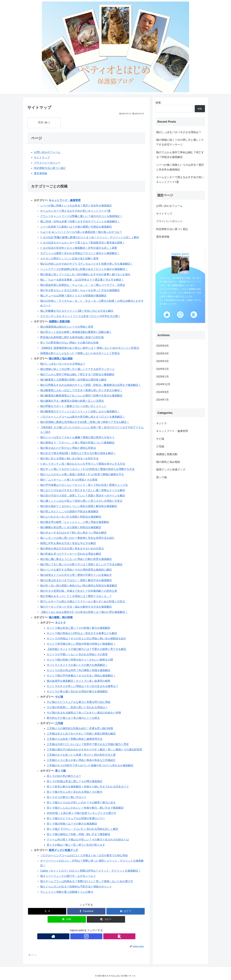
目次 (42, 122)
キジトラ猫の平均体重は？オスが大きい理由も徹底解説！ (81, 676)
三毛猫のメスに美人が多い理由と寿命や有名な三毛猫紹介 (81, 760)
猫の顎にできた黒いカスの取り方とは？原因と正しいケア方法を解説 (81, 564)
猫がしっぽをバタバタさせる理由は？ (63, 364)
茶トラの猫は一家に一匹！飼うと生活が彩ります (76, 845)
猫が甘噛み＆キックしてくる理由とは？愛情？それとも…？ (76, 596)
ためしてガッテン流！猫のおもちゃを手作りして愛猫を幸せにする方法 (83, 464)
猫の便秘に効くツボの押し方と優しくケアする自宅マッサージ (77, 369)
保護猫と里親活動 (59, 321)
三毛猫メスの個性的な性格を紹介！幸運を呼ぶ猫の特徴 (80, 729)
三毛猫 (59, 723)
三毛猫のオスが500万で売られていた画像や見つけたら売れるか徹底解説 (90, 766)
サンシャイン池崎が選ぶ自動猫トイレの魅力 (67, 892)
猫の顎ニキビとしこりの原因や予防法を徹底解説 (69, 511)
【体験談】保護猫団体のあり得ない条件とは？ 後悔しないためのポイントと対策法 (90, 348)
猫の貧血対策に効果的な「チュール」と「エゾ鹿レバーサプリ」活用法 (83, 285)
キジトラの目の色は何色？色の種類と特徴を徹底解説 (79, 670)
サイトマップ (42, 157)
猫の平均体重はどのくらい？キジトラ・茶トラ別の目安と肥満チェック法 (84, 485)
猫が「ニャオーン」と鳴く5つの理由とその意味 (69, 480)
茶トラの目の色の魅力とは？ (64, 776)
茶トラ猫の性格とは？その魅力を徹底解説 (72, 824)
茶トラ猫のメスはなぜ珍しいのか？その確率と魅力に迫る (81, 802)
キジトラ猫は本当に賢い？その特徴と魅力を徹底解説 (79, 628)
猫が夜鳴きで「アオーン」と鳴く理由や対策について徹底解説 (77, 443)
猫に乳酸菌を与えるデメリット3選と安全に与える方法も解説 (77, 311)
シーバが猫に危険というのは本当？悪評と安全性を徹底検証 (76, 206)
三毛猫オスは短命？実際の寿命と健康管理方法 (75, 739)
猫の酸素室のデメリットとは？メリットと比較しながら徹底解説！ (80, 411)
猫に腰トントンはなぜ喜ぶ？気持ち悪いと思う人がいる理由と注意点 (81, 501)
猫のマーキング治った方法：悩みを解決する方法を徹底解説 (76, 607)
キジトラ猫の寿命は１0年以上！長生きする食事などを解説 (82, 633)
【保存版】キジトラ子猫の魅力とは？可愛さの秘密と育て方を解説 (86, 649)
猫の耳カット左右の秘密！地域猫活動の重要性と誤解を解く (76, 332)
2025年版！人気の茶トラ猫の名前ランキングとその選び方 (81, 813)
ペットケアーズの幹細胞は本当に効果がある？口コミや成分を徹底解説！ (84, 269)
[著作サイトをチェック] (80, 936)
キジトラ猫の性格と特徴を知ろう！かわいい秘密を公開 (80, 660)
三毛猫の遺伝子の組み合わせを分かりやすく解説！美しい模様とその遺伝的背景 (94, 750)
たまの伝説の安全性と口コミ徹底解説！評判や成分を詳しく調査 (79, 248)
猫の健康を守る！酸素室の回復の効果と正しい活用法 (72, 401)
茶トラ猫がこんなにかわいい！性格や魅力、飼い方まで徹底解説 (85, 808)
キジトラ (60, 623)
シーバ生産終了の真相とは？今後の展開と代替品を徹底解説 (76, 227)
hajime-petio (180, 254)
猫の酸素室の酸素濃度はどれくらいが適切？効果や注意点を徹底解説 (81, 396)
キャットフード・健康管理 (65, 200)
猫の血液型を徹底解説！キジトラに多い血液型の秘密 (79, 681)
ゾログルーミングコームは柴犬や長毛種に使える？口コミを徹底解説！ (83, 417)
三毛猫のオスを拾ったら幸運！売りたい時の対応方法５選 (81, 755)
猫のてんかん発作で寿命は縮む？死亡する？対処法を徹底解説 (77, 374)
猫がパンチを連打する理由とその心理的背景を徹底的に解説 (76, 570)
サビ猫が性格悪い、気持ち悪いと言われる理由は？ (77, 707)
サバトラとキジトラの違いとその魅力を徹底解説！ (77, 665)
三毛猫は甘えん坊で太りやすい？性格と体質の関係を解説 (81, 734)
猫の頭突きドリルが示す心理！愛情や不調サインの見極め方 (76, 575)
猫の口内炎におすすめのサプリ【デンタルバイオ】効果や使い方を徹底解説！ (87, 264)
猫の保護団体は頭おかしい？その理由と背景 (67, 327)
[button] (106, 919)
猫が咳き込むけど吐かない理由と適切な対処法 (68, 448)
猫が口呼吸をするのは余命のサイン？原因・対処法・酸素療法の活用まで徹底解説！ (91, 385)
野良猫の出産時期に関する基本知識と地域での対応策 (72, 337)
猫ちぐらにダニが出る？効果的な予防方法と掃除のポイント (76, 887)
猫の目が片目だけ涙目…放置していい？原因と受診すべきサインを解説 (83, 496)
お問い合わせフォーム (47, 152)
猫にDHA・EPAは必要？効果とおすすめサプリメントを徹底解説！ (80, 221)
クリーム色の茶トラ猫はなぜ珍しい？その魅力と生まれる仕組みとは (88, 840)
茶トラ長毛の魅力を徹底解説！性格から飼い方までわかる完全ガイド (88, 787)
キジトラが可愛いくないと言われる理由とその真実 (77, 654)
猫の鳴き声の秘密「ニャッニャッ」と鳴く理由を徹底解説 (75, 522)
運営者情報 (41, 173)
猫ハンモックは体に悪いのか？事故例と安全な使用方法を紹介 (77, 538)
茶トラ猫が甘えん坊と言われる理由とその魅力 (75, 792)
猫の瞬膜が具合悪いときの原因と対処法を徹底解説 (71, 527)
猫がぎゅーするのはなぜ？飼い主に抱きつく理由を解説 (73, 533)
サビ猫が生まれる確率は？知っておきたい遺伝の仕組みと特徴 (84, 713)
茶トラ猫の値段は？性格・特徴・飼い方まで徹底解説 (79, 834)
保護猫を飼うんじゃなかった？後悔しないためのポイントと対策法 (80, 353)
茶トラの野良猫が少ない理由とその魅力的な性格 (69, 343)
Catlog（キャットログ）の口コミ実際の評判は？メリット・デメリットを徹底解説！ (90, 871)
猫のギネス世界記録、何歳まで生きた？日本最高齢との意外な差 (79, 591)
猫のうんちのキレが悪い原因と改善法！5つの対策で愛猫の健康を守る (82, 474)
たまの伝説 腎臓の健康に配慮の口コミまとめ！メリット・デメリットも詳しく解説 (90, 237)
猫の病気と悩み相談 (61, 359)
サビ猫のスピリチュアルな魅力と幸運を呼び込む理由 (79, 702)
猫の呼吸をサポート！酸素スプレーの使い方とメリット (73, 406)
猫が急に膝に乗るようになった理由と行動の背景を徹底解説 (76, 559)
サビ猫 (59, 697)
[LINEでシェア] (67, 919)
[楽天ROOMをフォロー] (93, 936)
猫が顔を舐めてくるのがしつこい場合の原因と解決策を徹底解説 (79, 506)
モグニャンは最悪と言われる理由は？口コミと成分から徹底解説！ (80, 253)
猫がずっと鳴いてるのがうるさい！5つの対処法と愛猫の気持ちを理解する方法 (87, 469)
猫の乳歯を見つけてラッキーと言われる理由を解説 (71, 554)
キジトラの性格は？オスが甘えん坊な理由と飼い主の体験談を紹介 (86, 639)
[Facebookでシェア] (86, 911)
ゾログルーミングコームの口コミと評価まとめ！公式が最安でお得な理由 (84, 855)
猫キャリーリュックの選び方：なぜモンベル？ (68, 876)
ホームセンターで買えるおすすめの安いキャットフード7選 (75, 211)
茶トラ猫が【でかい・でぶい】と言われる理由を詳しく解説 (82, 829)
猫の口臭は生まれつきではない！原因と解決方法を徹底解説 (76, 580)
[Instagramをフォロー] (86, 936)
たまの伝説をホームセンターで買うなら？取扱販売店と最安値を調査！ (83, 243)
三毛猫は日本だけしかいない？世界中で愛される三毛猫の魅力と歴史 (88, 744)
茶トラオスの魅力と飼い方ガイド (67, 797)
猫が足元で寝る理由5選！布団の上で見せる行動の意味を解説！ (78, 453)
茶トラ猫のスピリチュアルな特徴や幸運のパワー (76, 818)
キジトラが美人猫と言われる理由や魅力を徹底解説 (77, 691)
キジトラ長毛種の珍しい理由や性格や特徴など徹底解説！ (81, 644)
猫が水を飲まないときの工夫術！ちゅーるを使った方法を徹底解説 (80, 290)
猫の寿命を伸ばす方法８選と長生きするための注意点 (72, 549)
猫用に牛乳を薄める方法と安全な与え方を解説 (68, 543)
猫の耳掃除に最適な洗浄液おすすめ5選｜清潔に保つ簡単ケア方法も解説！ (85, 422)
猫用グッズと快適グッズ (63, 850)
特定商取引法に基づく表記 (50, 168)
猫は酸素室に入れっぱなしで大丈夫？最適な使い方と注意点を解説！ (81, 390)
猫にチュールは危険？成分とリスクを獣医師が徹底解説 (73, 296)
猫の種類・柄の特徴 (61, 617)
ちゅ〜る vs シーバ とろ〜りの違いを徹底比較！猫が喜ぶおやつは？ (81, 232)
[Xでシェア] (47, 911)
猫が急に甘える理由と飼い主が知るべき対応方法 (69, 459)
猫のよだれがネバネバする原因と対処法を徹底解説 (71, 517)
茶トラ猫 (60, 771)
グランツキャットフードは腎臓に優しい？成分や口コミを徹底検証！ (81, 216)
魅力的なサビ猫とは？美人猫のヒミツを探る (73, 718)
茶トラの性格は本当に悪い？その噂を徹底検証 (75, 781)
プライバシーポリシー (47, 163)
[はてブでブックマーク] (126, 911)
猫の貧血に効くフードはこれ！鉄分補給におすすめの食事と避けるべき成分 (85, 274)
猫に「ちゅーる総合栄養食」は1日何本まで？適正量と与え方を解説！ (82, 280)
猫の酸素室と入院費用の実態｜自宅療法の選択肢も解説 (73, 380)
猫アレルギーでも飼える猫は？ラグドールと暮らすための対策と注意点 (83, 601)
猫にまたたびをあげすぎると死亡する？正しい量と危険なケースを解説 (83, 490)
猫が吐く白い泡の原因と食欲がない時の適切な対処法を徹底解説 (79, 586)
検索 (158, 103)
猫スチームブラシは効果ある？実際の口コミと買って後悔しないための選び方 (87, 881)
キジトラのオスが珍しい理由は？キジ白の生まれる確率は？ (82, 686)
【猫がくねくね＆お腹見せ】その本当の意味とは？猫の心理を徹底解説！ (84, 612)
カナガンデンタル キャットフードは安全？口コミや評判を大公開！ (80, 316)
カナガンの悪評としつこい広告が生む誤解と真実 (69, 259)
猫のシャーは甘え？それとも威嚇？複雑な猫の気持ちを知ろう (77, 437)
